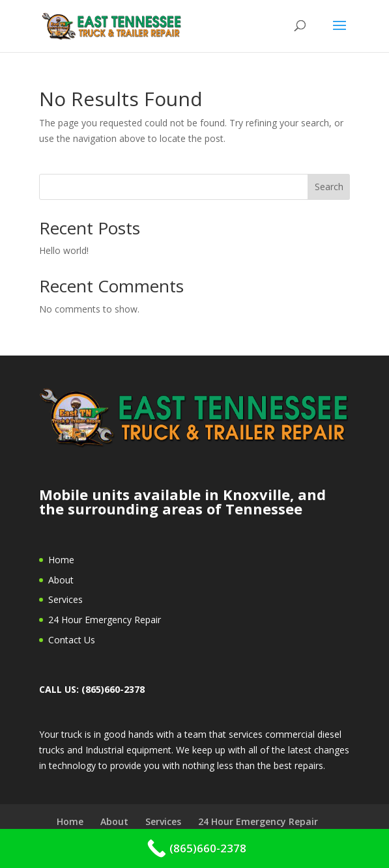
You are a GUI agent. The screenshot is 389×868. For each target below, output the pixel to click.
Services (65, 599)
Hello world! (64, 250)
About (61, 580)
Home (61, 560)
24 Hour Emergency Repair (105, 620)
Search (329, 187)
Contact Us (72, 640)
